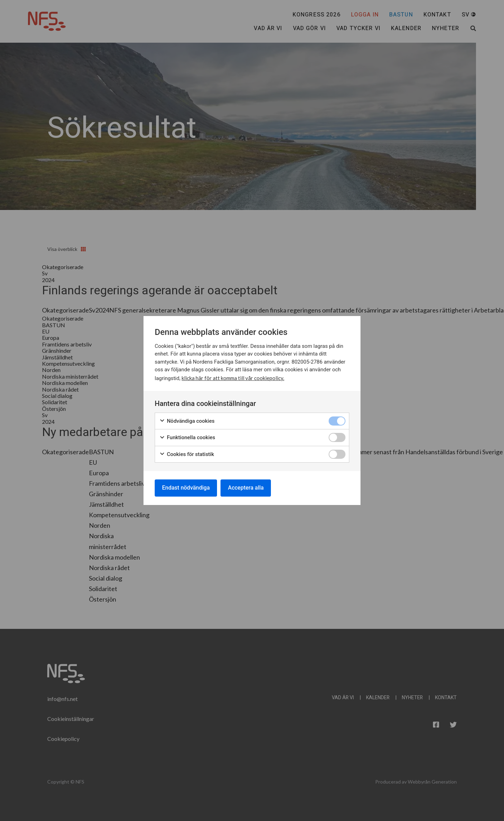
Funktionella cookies (187, 438)
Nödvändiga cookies (187, 421)
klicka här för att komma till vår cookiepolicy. (233, 378)
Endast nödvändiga (186, 488)
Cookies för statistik (187, 454)
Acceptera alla (246, 488)
